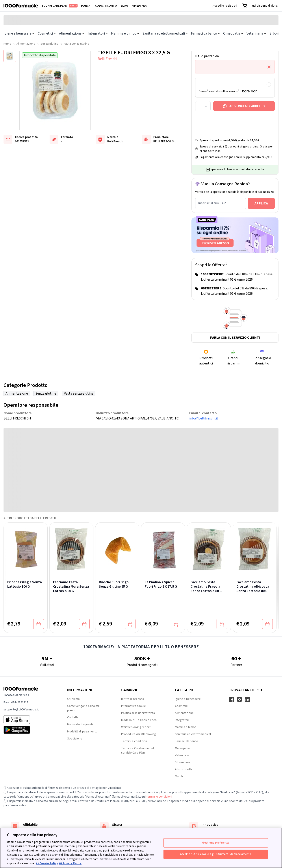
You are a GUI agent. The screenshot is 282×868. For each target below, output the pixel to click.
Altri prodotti (183, 769)
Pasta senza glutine (76, 44)
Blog (124, 6)
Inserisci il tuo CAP (212, 203)
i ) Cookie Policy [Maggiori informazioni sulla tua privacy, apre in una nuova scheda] (47, 863)
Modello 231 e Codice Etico (139, 720)
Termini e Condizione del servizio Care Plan (137, 750)
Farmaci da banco (205, 33)
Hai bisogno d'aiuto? (265, 6)
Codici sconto (106, 6)
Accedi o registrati (225, 6)
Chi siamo (73, 699)
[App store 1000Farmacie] (28, 720)
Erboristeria (183, 762)
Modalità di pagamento (82, 732)
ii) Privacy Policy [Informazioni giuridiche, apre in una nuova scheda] (70, 863)
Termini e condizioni (134, 741)
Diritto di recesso (133, 699)
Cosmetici (47, 33)
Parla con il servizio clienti (235, 338)
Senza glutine (49, 44)
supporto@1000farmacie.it (21, 710)
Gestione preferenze (216, 843)
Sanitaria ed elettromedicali (165, 33)
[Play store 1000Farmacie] (28, 730)
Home (7, 44)
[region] (141, 848)
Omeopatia (233, 33)
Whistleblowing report (136, 727)
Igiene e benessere (19, 33)
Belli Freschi (107, 59)
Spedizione (75, 739)
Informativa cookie (134, 706)
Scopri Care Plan (60, 6)
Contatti (72, 717)
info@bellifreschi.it (204, 418)
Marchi (86, 6)
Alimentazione (72, 33)
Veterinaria (256, 33)
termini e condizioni (159, 797)
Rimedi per (139, 6)
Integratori (98, 33)
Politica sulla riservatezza (138, 713)
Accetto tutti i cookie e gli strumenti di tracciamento (216, 854)
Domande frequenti (80, 725)
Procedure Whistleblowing (139, 734)
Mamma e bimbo (125, 33)
